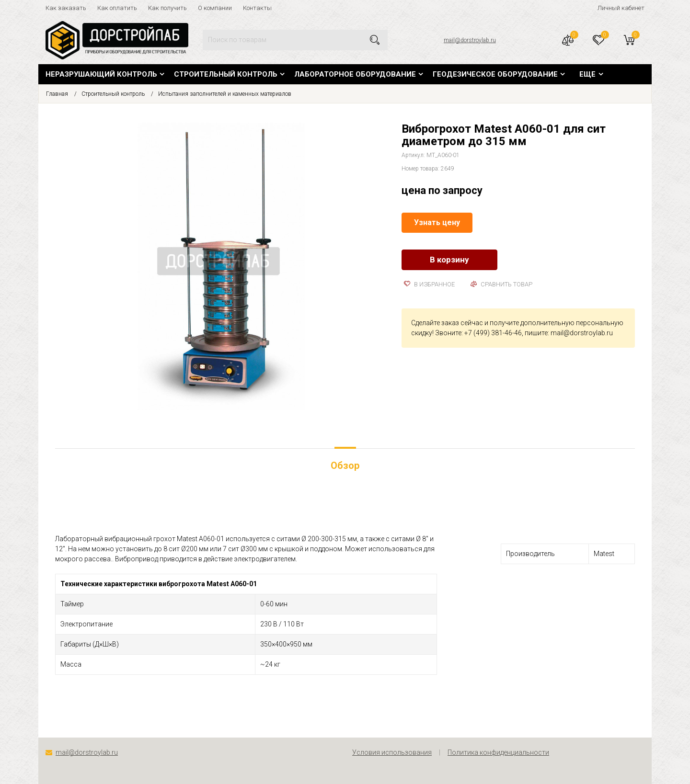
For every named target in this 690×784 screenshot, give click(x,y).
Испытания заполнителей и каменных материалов (225, 94)
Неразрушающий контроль (101, 74)
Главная (57, 94)
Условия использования (392, 752)
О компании (215, 8)
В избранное (429, 284)
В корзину (449, 260)
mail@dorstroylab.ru (470, 40)
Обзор (345, 466)
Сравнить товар (501, 284)
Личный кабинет (621, 8)
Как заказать (66, 8)
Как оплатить (117, 8)
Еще (587, 74)
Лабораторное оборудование (355, 74)
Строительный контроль (226, 74)
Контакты (257, 8)
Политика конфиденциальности (498, 752)
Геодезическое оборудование (495, 74)
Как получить (167, 8)
